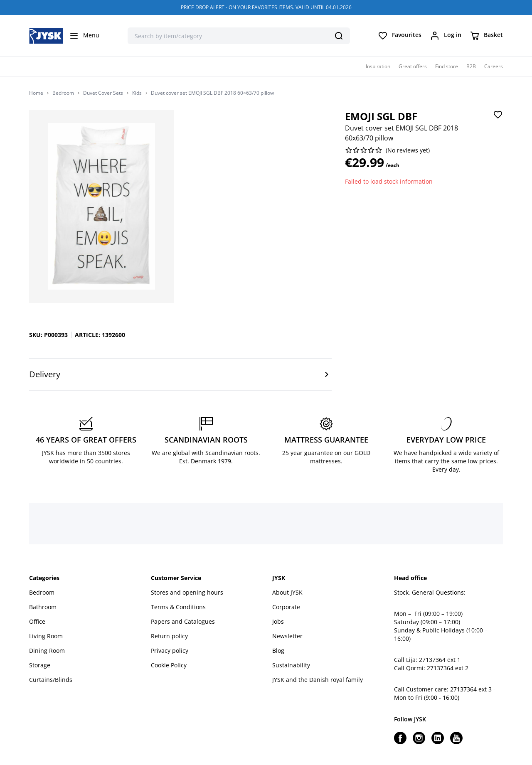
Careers (494, 66)
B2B (471, 66)
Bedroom (63, 93)
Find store (447, 66)
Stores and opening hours (187, 592)
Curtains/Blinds (51, 680)
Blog (278, 651)
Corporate (286, 607)
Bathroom (43, 607)
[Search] (339, 36)
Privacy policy (170, 651)
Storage (40, 665)
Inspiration (378, 66)
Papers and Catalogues (183, 621)
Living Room (46, 636)
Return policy (169, 636)
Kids (137, 93)
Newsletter (287, 636)
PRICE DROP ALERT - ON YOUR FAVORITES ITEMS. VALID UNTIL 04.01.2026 (266, 7)
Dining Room (47, 651)
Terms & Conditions (178, 607)
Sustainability (291, 665)
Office (37, 621)
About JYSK (287, 592)
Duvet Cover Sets (103, 93)
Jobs (278, 621)
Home (36, 93)
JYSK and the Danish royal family (318, 680)
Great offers (413, 66)
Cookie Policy (169, 665)
